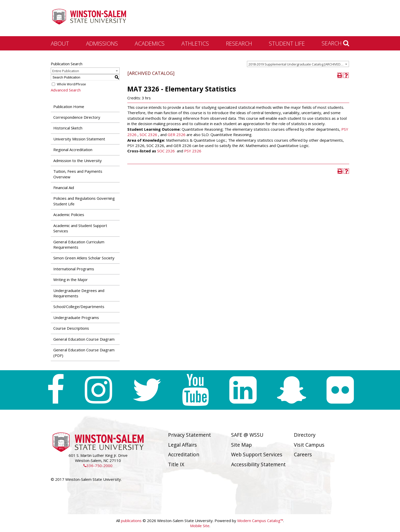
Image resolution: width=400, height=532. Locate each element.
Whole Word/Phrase (71, 84)
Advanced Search (66, 90)
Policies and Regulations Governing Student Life (84, 201)
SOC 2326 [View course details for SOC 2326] (148, 135)
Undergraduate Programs (76, 317)
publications (131, 521)
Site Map (241, 445)
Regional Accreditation (73, 150)
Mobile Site (200, 526)
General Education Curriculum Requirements (79, 244)
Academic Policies (69, 215)
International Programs (74, 269)
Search (335, 43)
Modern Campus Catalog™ (260, 521)
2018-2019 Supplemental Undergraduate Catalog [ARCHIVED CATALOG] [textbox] (299, 64)
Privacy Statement (190, 435)
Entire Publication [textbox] (66, 71)
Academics (150, 43)
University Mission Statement (79, 139)
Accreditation (184, 454)
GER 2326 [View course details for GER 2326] (177, 135)
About (60, 43)
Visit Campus (309, 445)
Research (239, 43)
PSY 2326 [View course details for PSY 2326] (193, 151)
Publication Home (69, 107)
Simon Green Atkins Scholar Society (84, 258)
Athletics (195, 43)
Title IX (176, 464)
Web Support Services (257, 454)
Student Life (287, 43)
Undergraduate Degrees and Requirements (79, 293)
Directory (305, 435)
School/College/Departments (79, 307)
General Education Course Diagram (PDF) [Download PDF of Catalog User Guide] (84, 353)
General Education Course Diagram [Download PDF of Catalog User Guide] (84, 339)
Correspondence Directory (77, 117)
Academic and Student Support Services (80, 228)
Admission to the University (78, 161)
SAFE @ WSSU (247, 435)
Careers (303, 454)
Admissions (102, 43)
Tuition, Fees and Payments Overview (78, 174)
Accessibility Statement (258, 464)
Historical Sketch (68, 128)
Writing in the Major (71, 280)
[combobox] (298, 64)
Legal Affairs (183, 445)
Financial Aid (64, 188)
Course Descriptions (71, 328)
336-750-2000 (98, 465)
